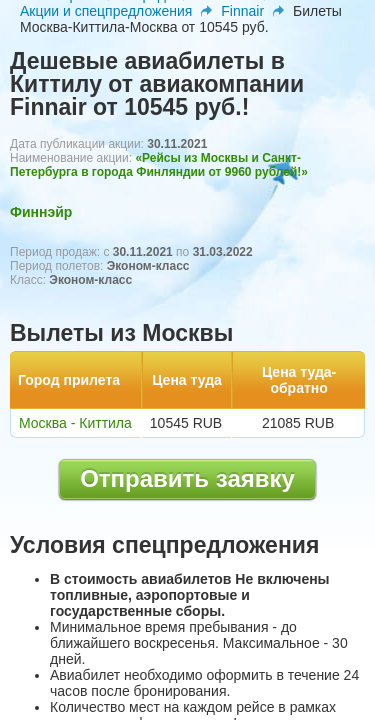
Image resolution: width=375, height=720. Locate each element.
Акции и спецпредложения (106, 11)
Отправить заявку (187, 478)
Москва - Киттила (75, 423)
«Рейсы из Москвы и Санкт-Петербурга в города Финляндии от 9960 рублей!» (159, 165)
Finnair (242, 11)
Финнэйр (41, 212)
